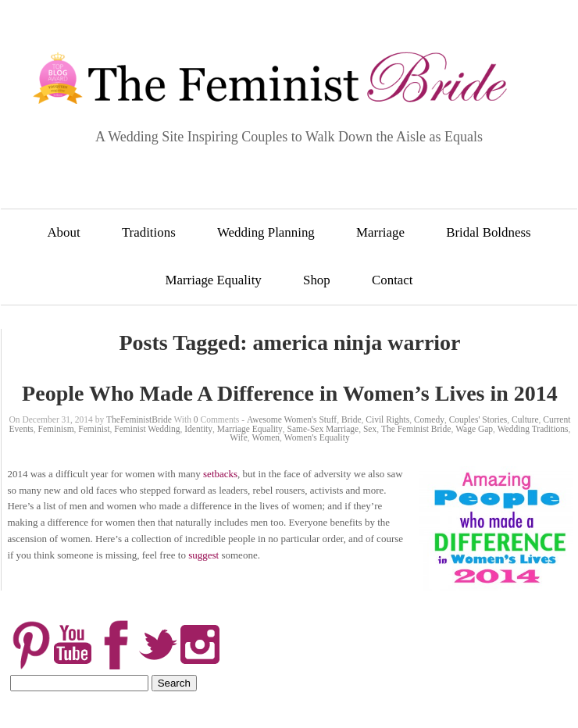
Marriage (380, 232)
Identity (198, 429)
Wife (239, 437)
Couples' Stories (478, 419)
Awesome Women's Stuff (292, 419)
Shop (317, 280)
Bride (351, 419)
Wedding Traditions (533, 429)
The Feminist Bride (416, 429)
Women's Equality (317, 437)
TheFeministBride (139, 419)
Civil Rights (387, 419)
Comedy (429, 419)
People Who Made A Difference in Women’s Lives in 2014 (290, 393)
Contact (392, 280)
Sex (370, 429)
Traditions (149, 232)
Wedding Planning (266, 232)
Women (266, 437)
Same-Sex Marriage (323, 429)
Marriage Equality (213, 280)
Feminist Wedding (147, 429)
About (63, 232)
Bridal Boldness (488, 232)
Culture (525, 419)
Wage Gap (474, 429)
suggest (203, 555)
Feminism (56, 429)
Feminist (94, 429)
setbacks (220, 474)
